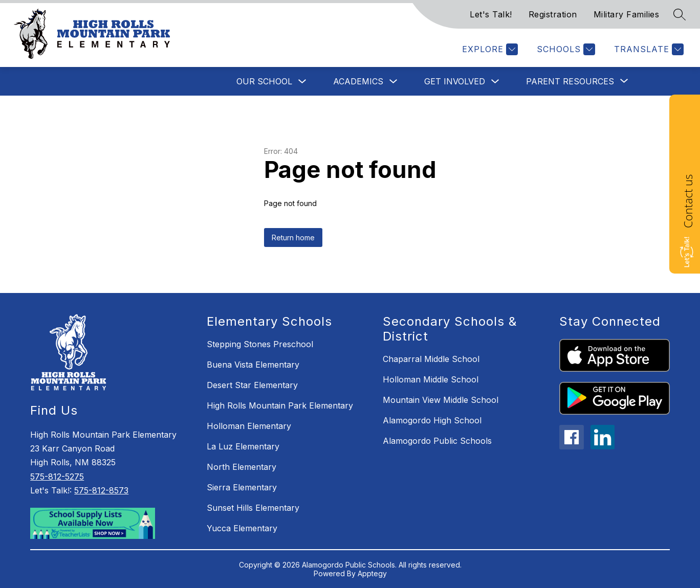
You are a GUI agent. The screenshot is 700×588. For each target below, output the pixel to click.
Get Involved (455, 81)
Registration (553, 14)
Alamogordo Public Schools (437, 441)
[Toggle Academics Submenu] (393, 82)
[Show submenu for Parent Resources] (570, 81)
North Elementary (242, 467)
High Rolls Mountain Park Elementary (280, 405)
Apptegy (372, 573)
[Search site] (680, 14)
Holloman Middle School (431, 379)
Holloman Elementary (249, 426)
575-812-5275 (57, 477)
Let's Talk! (491, 14)
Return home (293, 238)
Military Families (627, 14)
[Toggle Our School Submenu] (302, 82)
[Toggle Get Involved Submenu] (495, 82)
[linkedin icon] (603, 446)
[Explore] (489, 49)
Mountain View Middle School (441, 400)
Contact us (688, 201)
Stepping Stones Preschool (260, 344)
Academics (358, 81)
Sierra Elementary (242, 487)
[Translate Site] (648, 49)
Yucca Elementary (242, 528)
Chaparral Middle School (431, 359)
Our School (264, 81)
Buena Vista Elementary (253, 365)
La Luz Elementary (243, 446)
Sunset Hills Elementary (253, 508)
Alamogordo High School (432, 420)
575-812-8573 (101, 490)
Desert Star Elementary (252, 385)
